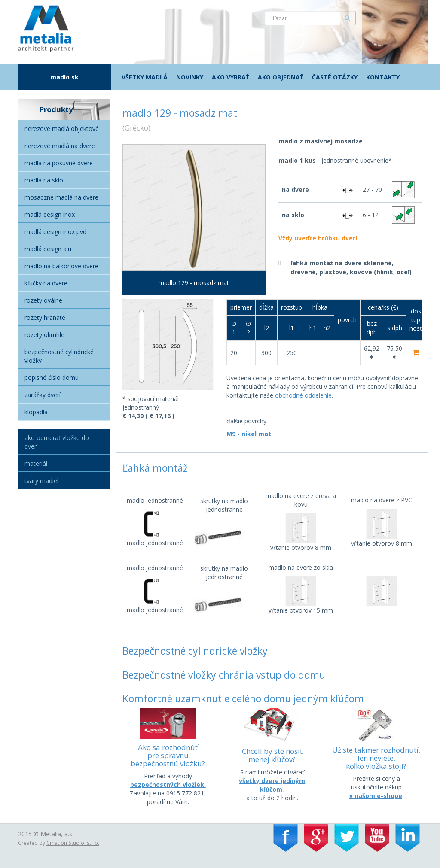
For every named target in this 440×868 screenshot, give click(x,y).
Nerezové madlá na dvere (60, 146)
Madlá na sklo (44, 180)
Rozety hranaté (45, 317)
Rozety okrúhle (44, 335)
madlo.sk (64, 77)
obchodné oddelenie (303, 395)
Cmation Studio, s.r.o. (73, 843)
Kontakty (383, 77)
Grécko (136, 128)
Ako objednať (281, 77)
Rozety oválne (43, 300)
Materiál (36, 463)
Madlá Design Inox (50, 214)
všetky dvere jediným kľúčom (272, 785)
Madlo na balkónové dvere (61, 266)
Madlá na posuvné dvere (59, 163)
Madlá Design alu (48, 249)
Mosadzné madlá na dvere (61, 197)
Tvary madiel (41, 481)
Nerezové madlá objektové (62, 129)
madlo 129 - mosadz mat (194, 283)
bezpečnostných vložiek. (168, 785)
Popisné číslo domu (52, 378)
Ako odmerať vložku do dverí (57, 442)
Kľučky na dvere (46, 283)
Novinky (190, 77)
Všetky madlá (145, 77)
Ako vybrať (231, 77)
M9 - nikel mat (249, 434)
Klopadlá (36, 412)
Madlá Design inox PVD (55, 232)
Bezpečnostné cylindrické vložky (59, 356)
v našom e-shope (376, 796)
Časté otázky (335, 77)
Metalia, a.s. (57, 834)
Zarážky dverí (43, 395)
